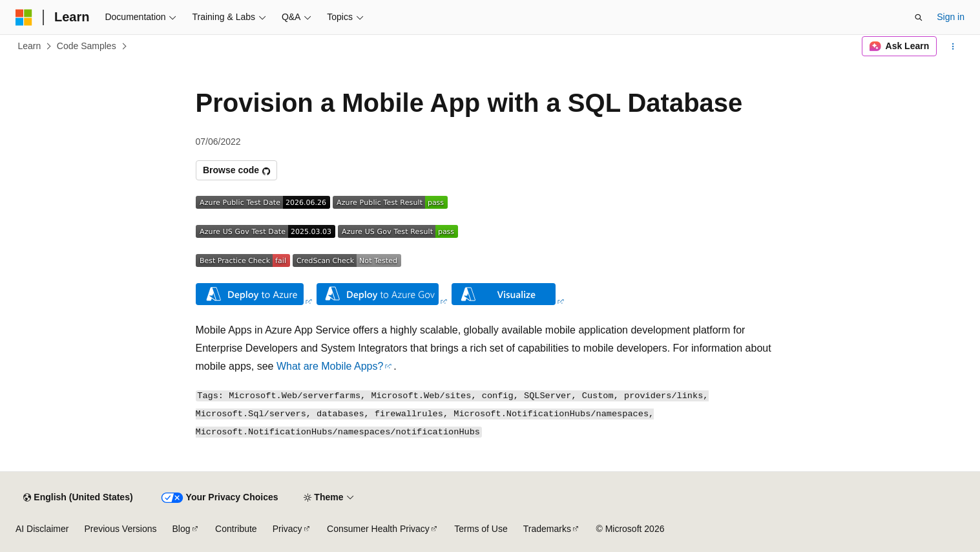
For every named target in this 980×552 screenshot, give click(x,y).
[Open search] (919, 17)
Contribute (236, 529)
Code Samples (87, 46)
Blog (182, 529)
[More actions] (953, 47)
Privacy (287, 529)
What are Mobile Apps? (330, 366)
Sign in (951, 17)
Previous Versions (120, 529)
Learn (30, 46)
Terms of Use (481, 529)
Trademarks (547, 529)
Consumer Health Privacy (378, 529)
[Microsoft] (24, 17)
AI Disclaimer (42, 529)
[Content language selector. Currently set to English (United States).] (78, 498)
